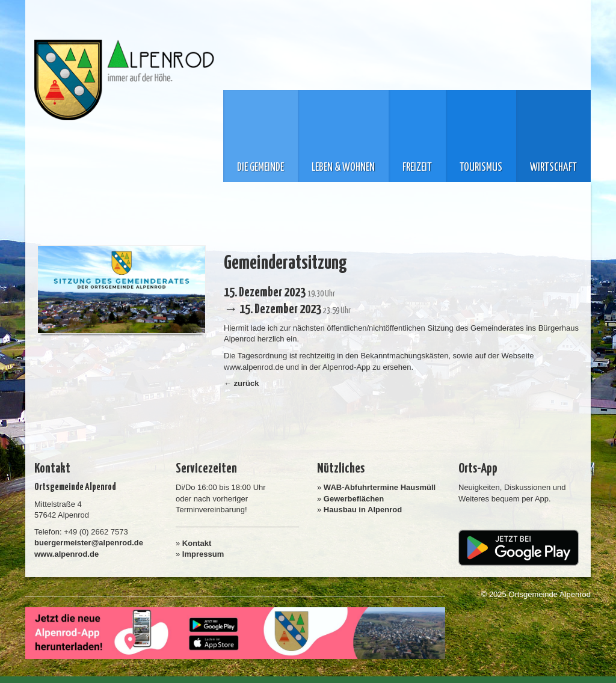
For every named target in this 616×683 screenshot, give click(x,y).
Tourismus (481, 168)
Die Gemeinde (260, 168)
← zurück (242, 383)
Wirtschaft (553, 168)
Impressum (203, 554)
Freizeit (417, 168)
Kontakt (197, 543)
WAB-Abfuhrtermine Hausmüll (380, 487)
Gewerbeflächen (354, 499)
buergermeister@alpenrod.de (89, 543)
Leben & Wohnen (343, 168)
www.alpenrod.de (66, 554)
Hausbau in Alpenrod (363, 510)
